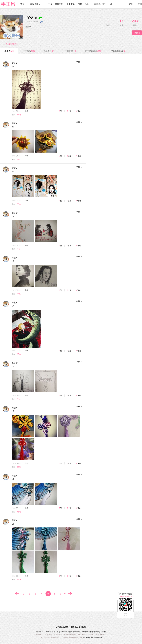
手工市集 (71, 4)
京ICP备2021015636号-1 (92, 637)
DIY (46, 632)
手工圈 (49, 4)
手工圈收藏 (70, 51)
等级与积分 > (12, 44)
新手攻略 (74, 627)
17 (108, 21)
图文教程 (29, 51)
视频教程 (49, 51)
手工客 (56, 632)
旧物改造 (76, 632)
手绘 (19, 204)
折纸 (83, 632)
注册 (140, 4)
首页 (22, 4)
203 (135, 21)
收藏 (70, 111)
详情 (27, 111)
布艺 (19, 160)
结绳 (19, 115)
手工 (43, 632)
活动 (87, 4)
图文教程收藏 (94, 51)
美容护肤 (90, 632)
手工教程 (102, 632)
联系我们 (67, 627)
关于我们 (59, 627)
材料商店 (59, 4)
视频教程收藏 (118, 51)
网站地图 (82, 627)
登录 (131, 4)
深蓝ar (14, 63)
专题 (80, 4)
